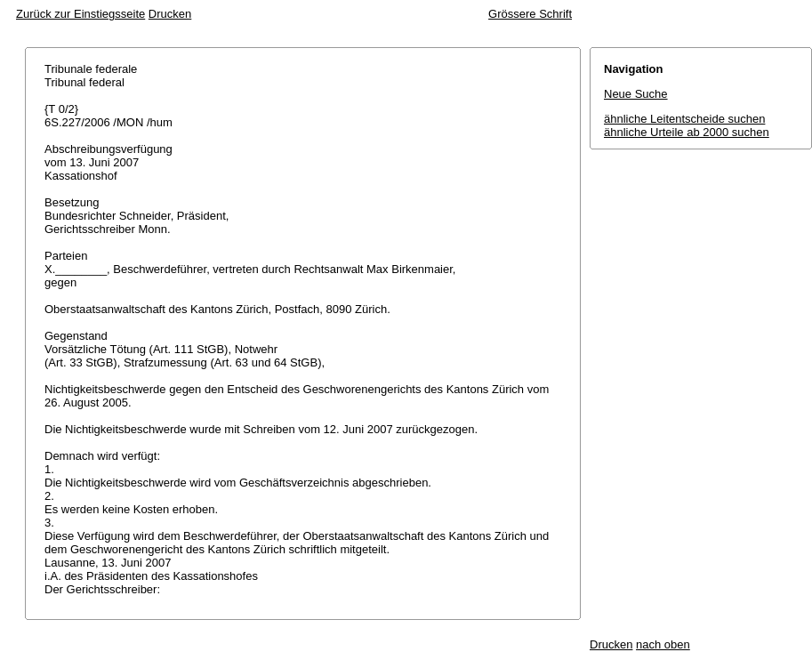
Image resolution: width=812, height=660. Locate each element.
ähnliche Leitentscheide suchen (684, 119)
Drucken (170, 14)
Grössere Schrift (530, 14)
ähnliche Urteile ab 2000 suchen (687, 132)
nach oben (663, 644)
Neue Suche (636, 94)
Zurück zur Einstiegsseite (80, 14)
